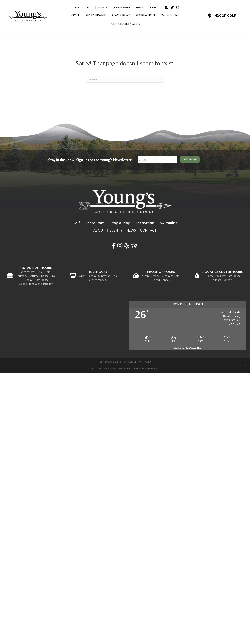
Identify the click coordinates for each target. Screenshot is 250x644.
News (139, 8)
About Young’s (83, 8)
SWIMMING (170, 15)
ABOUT (99, 230)
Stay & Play (120, 223)
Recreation (145, 223)
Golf (76, 223)
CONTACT (148, 230)
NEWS (131, 230)
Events (103, 8)
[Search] (125, 79)
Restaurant (95, 223)
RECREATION (145, 15)
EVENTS (116, 230)
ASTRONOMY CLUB (125, 24)
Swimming (169, 223)
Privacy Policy (150, 369)
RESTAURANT (96, 15)
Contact (154, 8)
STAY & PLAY (121, 15)
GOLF (76, 15)
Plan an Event (122, 8)
